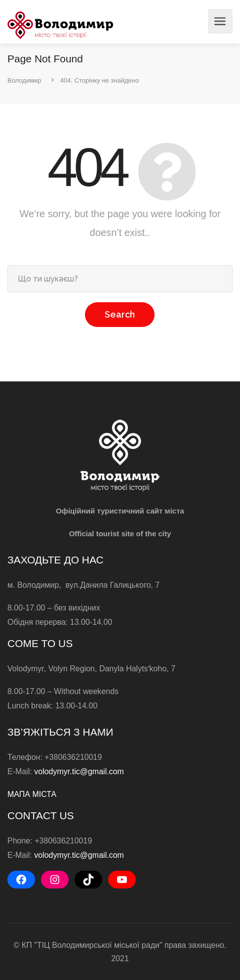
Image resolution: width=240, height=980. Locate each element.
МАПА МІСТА (32, 794)
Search (120, 314)
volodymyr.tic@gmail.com (79, 771)
